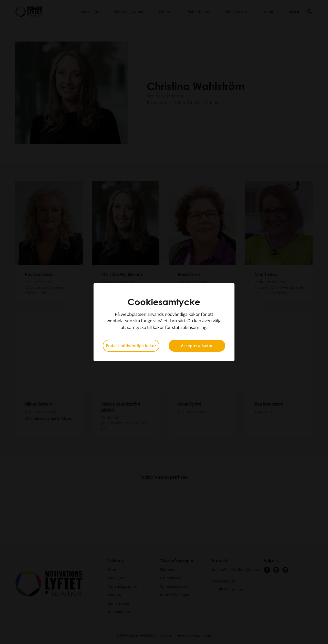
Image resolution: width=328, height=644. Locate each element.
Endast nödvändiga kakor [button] (131, 346)
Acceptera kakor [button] (197, 346)
